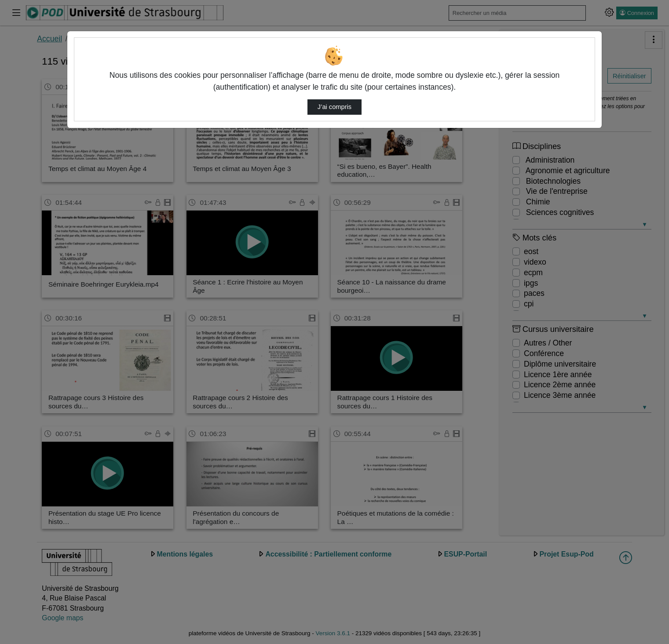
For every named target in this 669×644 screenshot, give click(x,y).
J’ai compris (334, 107)
